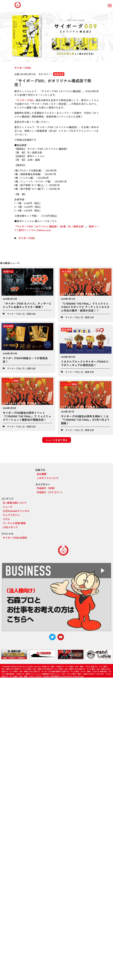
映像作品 (8, 271)
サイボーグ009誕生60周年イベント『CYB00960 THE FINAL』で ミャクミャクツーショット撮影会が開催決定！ (27, 416)
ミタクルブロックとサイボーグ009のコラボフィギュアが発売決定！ (85, 363)
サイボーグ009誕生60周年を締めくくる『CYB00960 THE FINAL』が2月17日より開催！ (85, 420)
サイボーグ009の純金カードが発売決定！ (25, 360)
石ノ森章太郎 (29, 314)
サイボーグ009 (22, 68)
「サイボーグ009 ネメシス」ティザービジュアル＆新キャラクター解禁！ (27, 305)
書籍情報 (59, 74)
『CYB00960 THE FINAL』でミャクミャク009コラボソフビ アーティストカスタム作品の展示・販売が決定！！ (85, 307)
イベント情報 (11, 381)
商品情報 (67, 271)
